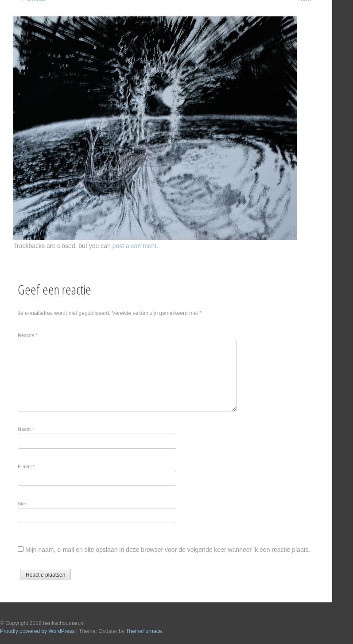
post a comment (135, 246)
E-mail (26, 466)
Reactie (28, 335)
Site (22, 504)
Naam (26, 429)
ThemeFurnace (144, 631)
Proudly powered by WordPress (37, 631)
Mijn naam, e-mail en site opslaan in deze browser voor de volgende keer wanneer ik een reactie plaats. (168, 550)
